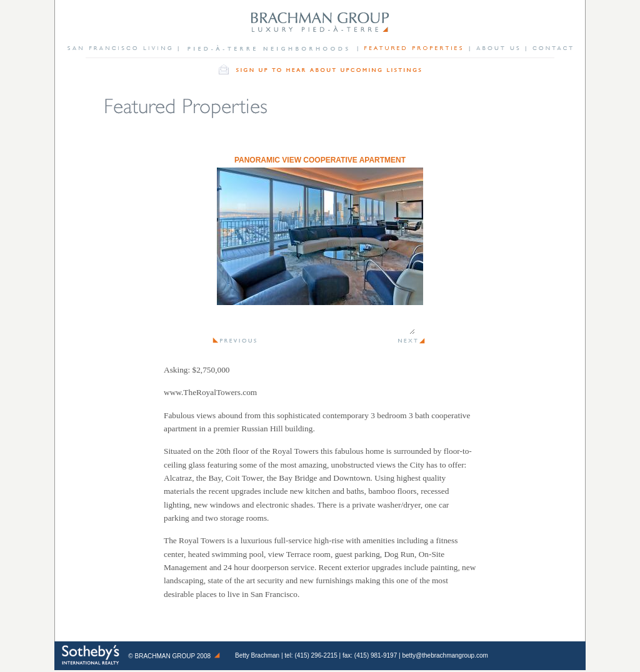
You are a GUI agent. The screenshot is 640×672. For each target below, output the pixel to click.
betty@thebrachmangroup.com (445, 655)
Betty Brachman (257, 655)
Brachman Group (165, 656)
